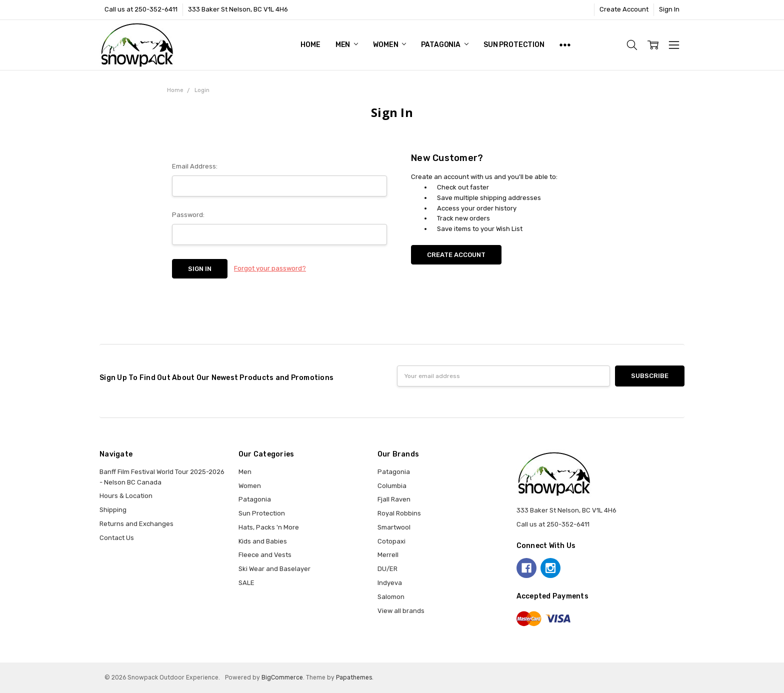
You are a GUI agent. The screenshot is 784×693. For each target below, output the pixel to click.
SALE (246, 583)
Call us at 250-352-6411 (141, 9)
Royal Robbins (399, 513)
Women (389, 45)
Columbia (392, 486)
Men (347, 45)
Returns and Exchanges (136, 524)
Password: (188, 215)
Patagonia (445, 45)
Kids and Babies (263, 541)
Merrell (388, 555)
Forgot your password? (270, 268)
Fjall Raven (394, 499)
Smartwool (394, 527)
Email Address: (195, 166)
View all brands (401, 611)
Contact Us (117, 538)
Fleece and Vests (265, 555)
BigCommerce (282, 677)
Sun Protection (514, 45)
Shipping (113, 510)
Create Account (624, 9)
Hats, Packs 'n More (269, 527)
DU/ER (387, 569)
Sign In (669, 9)
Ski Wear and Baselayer (274, 569)
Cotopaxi (391, 541)
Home (310, 45)
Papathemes (354, 677)
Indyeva (390, 583)
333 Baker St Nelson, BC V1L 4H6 (238, 9)
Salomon (391, 597)
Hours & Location (126, 496)
